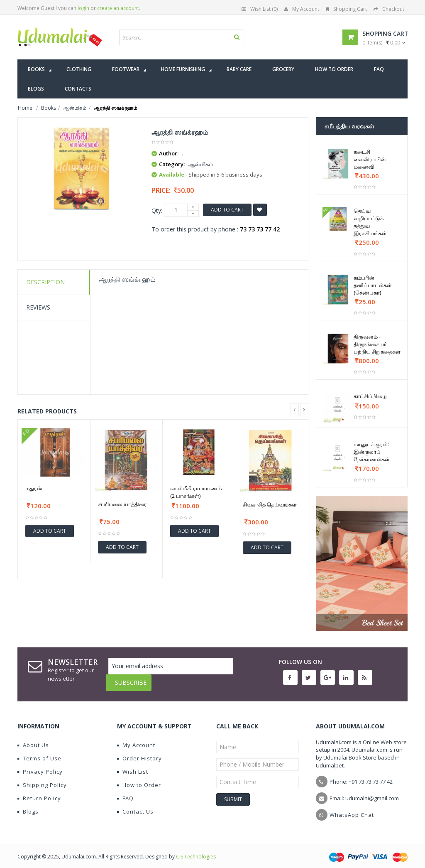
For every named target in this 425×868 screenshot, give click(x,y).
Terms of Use (39, 752)
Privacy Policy (40, 765)
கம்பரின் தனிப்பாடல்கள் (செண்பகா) (373, 285)
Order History (139, 752)
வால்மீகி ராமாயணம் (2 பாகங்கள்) (196, 492)
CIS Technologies (196, 850)
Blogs (28, 805)
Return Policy (39, 792)
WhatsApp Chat (352, 809)
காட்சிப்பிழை (370, 396)
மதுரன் (34, 488)
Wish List (133, 765)
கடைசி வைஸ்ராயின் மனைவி (370, 159)
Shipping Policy (42, 779)
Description (45, 282)
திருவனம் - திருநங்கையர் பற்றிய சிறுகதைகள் (377, 344)
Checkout (389, 9)
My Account (302, 9)
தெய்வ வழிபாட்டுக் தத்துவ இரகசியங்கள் (370, 222)
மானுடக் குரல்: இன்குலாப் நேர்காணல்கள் (372, 452)
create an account (118, 8)
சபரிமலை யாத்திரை (122, 504)
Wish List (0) (260, 9)
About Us (33, 739)
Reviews (38, 307)
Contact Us (135, 805)
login (83, 8)
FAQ (125, 792)
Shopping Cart (346, 9)
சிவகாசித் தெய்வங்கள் (270, 504)
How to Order (139, 779)
